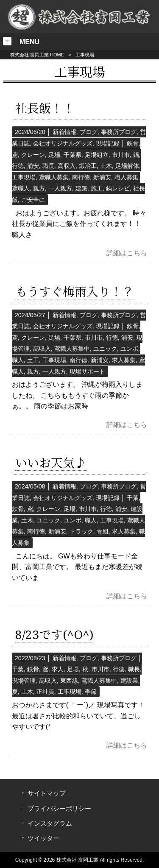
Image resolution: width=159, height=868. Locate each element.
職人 (18, 360)
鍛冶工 (88, 166)
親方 (39, 188)
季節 (91, 692)
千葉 (133, 498)
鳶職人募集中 (72, 349)
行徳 (18, 166)
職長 (48, 166)
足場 (54, 155)
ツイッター (43, 838)
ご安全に (33, 200)
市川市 (121, 155)
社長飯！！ (45, 109)
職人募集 (126, 177)
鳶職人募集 (54, 177)
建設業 (129, 681)
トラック (81, 531)
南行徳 (81, 177)
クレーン (33, 155)
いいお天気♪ (51, 463)
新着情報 (64, 132)
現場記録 (108, 143)
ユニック (105, 349)
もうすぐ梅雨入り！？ (75, 292)
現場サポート (87, 371)
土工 (33, 360)
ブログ (89, 132)
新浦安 (102, 177)
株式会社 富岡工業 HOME (37, 55)
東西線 (69, 681)
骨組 (103, 531)
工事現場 (24, 177)
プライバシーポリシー (59, 809)
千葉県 (73, 155)
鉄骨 (133, 143)
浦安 (33, 166)
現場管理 (24, 681)
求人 (58, 669)
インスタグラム (50, 823)
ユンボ (129, 349)
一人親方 (60, 188)
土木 (106, 166)
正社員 (45, 692)
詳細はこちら (127, 253)
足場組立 (97, 155)
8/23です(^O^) (54, 635)
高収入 (67, 166)
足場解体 (127, 166)
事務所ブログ (119, 132)
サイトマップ (47, 793)
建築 (81, 188)
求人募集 (124, 360)
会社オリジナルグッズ (63, 143)
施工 (97, 188)
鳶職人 (21, 188)
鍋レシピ (118, 188)
